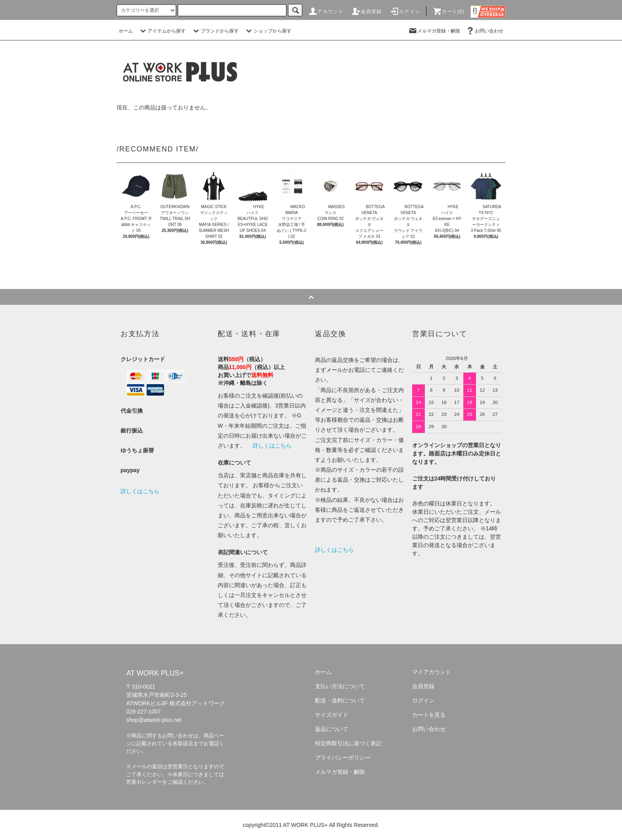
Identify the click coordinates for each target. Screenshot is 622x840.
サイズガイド (332, 715)
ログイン (405, 11)
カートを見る (429, 715)
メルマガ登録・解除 (434, 31)
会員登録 (367, 11)
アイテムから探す (162, 31)
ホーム (126, 31)
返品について (332, 729)
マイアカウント (432, 672)
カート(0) (449, 11)
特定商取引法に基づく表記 (348, 743)
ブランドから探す (215, 31)
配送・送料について (340, 700)
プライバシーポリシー (343, 758)
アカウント (326, 11)
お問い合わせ (484, 31)
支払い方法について (340, 686)
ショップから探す (268, 31)
